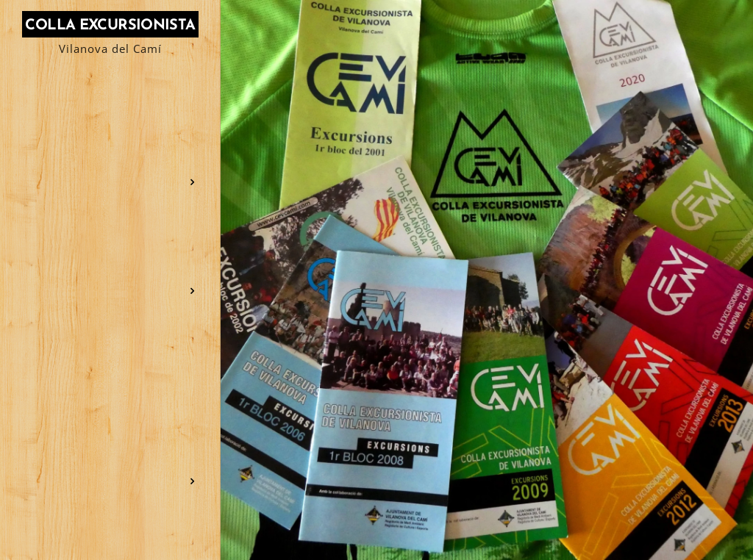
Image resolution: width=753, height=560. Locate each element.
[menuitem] (110, 111)
